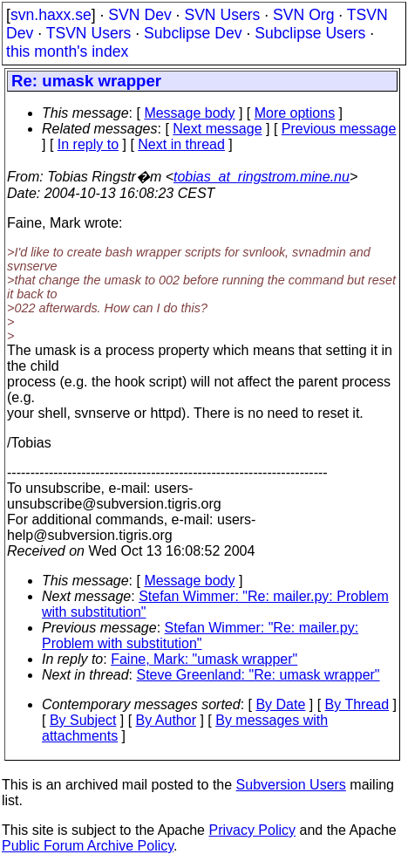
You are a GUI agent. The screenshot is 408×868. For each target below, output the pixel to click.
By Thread (357, 704)
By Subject (83, 720)
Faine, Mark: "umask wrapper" (204, 659)
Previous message (339, 129)
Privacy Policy (252, 830)
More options (295, 113)
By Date (280, 704)
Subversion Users (291, 785)
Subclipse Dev (193, 33)
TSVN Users (89, 33)
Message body (189, 113)
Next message (217, 129)
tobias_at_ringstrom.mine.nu (262, 177)
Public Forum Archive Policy (88, 846)
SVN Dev (139, 15)
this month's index (67, 51)
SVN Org (303, 15)
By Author (166, 720)
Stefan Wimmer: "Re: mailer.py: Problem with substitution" (200, 636)
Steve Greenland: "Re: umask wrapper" (258, 675)
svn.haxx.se (51, 15)
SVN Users (222, 15)
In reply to (88, 144)
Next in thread (181, 144)
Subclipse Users (310, 33)
